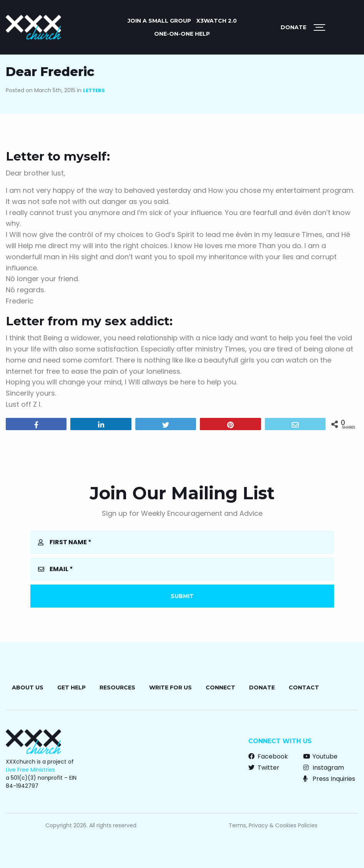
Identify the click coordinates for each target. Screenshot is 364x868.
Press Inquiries (329, 779)
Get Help (71, 687)
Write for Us (170, 687)
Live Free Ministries (30, 770)
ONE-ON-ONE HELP (182, 34)
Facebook (268, 756)
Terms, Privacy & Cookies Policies (273, 825)
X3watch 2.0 (217, 21)
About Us (28, 687)
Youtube (320, 756)
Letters (94, 90)
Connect (220, 687)
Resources (117, 687)
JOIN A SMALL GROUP (159, 21)
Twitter (264, 768)
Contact (304, 687)
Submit (182, 596)
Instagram (324, 768)
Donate (293, 27)
